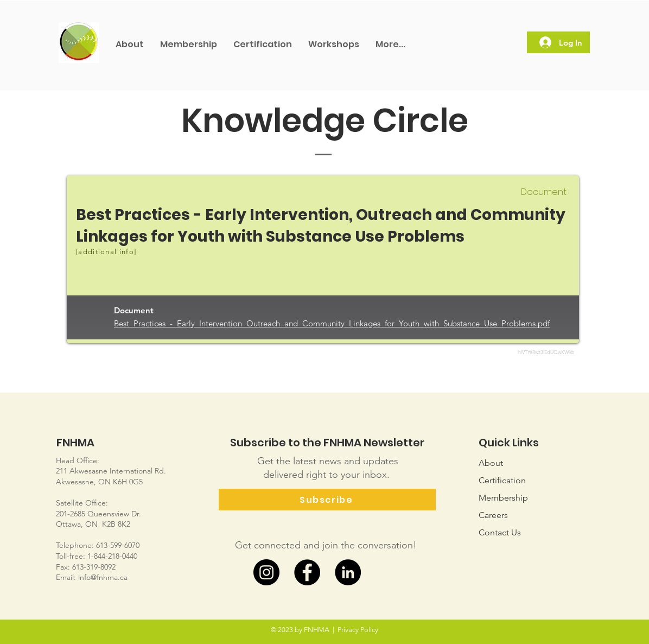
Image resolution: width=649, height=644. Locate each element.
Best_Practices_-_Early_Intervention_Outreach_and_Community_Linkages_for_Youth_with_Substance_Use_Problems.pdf (332, 323)
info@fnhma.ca (103, 577)
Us (500, 532)
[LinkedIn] (348, 572)
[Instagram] (266, 572)
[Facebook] (307, 572)
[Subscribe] (327, 500)
